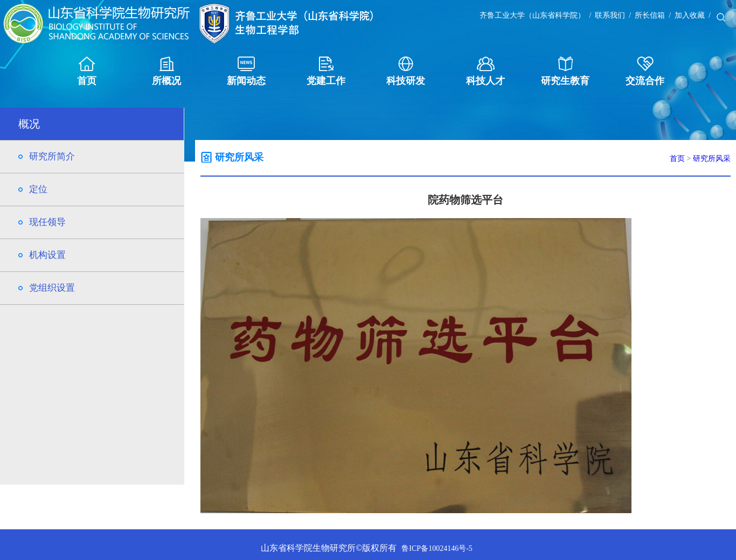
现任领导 (47, 222)
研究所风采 (712, 159)
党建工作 (326, 71)
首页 (87, 71)
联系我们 (610, 15)
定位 (38, 189)
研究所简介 (52, 156)
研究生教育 (565, 71)
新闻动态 (246, 71)
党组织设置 (52, 288)
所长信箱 (650, 15)
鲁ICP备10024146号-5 (437, 548)
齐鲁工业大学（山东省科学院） (532, 15)
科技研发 (406, 71)
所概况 (166, 71)
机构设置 (47, 255)
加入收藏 (690, 15)
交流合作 (645, 71)
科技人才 (485, 71)
